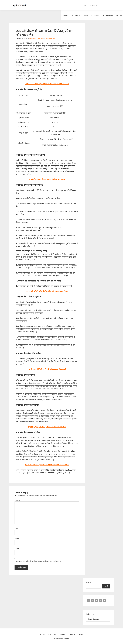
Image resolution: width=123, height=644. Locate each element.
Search (88, 583)
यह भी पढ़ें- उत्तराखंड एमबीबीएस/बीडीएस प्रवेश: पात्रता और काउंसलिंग (47, 465)
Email (17, 539)
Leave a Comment (51, 38)
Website (17, 549)
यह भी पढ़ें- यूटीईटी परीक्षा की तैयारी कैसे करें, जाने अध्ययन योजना (47, 291)
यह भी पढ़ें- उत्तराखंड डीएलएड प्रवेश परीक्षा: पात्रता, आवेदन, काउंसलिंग (47, 84)
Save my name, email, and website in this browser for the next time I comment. (38, 561)
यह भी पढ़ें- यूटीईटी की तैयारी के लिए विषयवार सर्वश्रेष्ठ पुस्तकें (47, 369)
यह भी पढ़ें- (47, 179)
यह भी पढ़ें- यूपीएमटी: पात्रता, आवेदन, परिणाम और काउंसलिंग (47, 427)
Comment (18, 500)
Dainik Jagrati (20, 5)
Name (17, 529)
